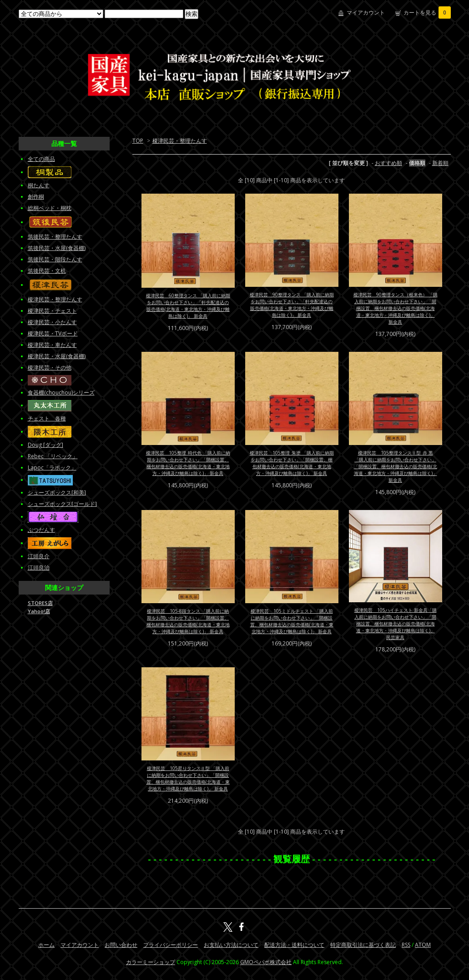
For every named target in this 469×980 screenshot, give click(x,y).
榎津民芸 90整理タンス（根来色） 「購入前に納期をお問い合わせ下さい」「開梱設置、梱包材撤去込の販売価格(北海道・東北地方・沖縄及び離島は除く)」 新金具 (396, 308)
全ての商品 (41, 159)
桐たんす (39, 185)
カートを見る (427, 12)
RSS (406, 945)
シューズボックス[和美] (57, 492)
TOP (138, 141)
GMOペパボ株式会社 (266, 962)
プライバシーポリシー (171, 945)
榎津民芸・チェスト (52, 311)
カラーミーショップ (151, 962)
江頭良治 (39, 567)
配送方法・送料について (294, 945)
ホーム (46, 945)
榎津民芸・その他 (50, 367)
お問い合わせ (121, 945)
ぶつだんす (41, 530)
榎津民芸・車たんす (52, 345)
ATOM (423, 945)
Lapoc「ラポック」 (52, 467)
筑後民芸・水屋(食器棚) (57, 248)
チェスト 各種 (47, 418)
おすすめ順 (388, 163)
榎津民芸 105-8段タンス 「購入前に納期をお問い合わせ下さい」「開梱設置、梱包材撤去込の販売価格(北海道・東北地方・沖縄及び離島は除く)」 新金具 (188, 621)
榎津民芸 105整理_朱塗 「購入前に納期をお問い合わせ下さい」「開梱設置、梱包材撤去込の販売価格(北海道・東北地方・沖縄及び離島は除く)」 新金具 (292, 463)
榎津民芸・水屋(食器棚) (57, 356)
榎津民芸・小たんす (52, 322)
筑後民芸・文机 (47, 271)
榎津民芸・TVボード (53, 333)
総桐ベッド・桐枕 (50, 208)
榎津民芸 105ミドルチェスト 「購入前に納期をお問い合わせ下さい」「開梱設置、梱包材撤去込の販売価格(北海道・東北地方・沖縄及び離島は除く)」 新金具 (292, 621)
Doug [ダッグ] (45, 445)
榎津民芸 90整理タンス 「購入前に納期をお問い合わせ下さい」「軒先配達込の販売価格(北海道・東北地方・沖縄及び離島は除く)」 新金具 (292, 305)
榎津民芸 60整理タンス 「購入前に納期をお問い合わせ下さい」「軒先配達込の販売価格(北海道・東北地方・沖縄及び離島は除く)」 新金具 (188, 306)
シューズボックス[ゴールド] (62, 504)
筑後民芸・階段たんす (55, 259)
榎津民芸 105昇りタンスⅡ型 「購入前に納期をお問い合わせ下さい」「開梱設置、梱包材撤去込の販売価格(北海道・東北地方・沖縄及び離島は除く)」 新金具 (188, 778)
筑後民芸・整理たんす (55, 237)
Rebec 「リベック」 (53, 456)
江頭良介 (39, 556)
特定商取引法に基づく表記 (363, 945)
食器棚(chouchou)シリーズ (61, 392)
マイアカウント (366, 12)
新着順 (440, 163)
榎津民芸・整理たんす (180, 141)
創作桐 (36, 197)
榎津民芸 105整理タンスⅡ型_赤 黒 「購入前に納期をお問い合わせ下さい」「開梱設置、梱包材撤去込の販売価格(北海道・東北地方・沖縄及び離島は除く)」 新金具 (396, 466)
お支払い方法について (231, 945)
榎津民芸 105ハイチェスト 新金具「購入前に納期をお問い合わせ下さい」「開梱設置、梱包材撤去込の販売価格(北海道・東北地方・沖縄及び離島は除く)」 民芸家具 (396, 624)
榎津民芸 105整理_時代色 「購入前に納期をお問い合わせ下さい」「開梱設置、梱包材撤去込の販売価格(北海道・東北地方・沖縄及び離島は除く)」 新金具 (188, 463)
